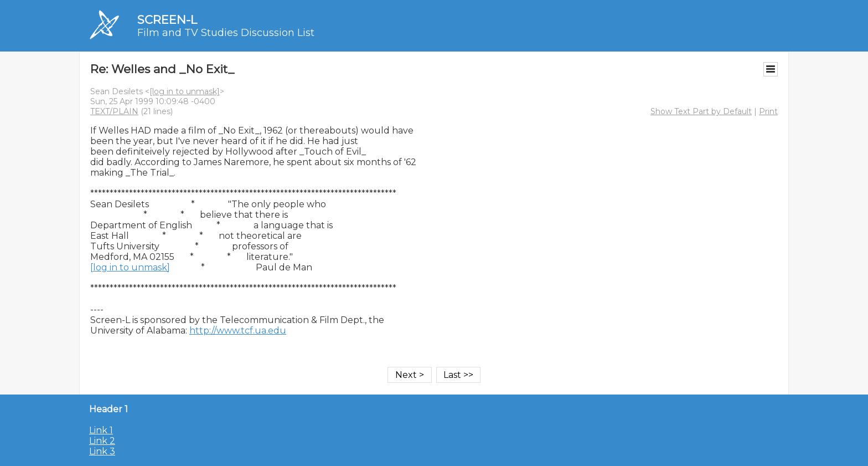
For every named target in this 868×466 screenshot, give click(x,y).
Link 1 (101, 430)
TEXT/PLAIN (114, 111)
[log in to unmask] (185, 91)
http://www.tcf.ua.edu (238, 331)
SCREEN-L (167, 20)
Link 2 (102, 441)
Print (768, 111)
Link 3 (102, 451)
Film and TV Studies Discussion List (226, 33)
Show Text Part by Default (701, 111)
